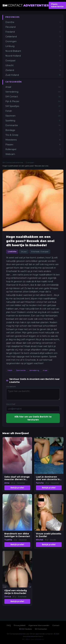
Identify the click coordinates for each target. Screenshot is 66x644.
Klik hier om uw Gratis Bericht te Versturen (33, 418)
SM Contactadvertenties (13, 162)
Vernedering (34, 370)
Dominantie (21, 370)
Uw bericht (11, 386)
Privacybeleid (20, 625)
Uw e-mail (11, 404)
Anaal (45, 370)
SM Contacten (41, 629)
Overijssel (30, 162)
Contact (56, 625)
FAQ (9, 625)
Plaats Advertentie (57, 5)
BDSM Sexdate (25, 629)
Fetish (10, 370)
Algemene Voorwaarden (39, 625)
